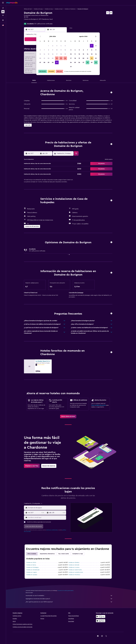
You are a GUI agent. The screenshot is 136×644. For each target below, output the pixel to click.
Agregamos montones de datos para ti (72, 599)
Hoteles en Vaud (61, 9)
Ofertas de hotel (31, 9)
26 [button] (65, 58)
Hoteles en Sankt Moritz (78, 570)
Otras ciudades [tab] (35, 554)
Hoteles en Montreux (77, 575)
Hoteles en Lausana (35, 575)
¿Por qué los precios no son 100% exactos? (72, 602)
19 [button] (65, 54)
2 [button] (53, 46)
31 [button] (57, 62)
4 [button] (61, 46)
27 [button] (40, 62)
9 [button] (53, 50)
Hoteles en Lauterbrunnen (79, 572)
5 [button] (65, 46)
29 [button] (48, 62)
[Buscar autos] (3, 15)
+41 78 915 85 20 (32, 21)
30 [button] (53, 62)
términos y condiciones (55, 530)
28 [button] (44, 62)
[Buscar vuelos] (3, 8)
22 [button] (48, 58)
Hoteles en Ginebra (77, 563)
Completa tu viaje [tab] (80, 554)
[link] (71, 416)
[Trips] (3, 20)
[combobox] (49, 508)
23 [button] (53, 58)
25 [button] (61, 58)
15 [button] (49, 54)
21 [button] (44, 58)
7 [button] (44, 50)
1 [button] (48, 46)
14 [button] (44, 54)
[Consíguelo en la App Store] (106, 621)
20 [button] (40, 58)
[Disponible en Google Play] (106, 617)
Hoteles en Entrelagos (35, 567)
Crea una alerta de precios (101, 405)
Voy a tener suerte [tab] (66, 554)
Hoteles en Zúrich (34, 563)
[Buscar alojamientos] (3, 12)
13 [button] (40, 54)
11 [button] (61, 50)
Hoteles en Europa (41, 9)
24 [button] (57, 58)
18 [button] (61, 54)
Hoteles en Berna (34, 565)
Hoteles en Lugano (34, 572)
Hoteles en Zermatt (77, 565)
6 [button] (40, 50)
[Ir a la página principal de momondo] (12, 3)
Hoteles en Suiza (52, 9)
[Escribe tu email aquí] (50, 517)
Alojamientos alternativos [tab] (50, 554)
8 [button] (49, 50)
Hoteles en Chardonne (73, 9)
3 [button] (57, 46)
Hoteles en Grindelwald (36, 570)
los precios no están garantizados (68, 591)
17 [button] (57, 54)
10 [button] (57, 50)
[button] (3, 3)
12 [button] (65, 50)
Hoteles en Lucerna (77, 567)
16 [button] (53, 54)
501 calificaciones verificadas (46, 24)
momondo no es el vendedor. (72, 596)
